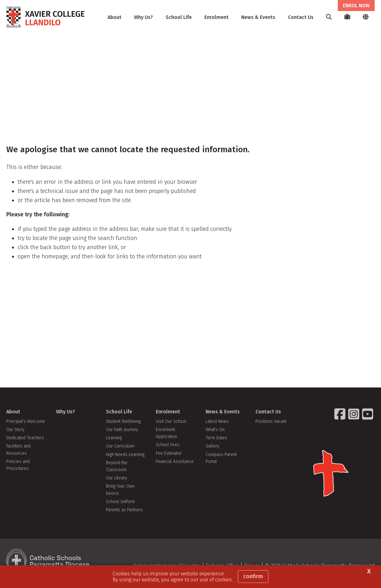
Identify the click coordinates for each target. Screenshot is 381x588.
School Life (179, 17)
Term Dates (216, 444)
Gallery (212, 452)
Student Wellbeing (123, 427)
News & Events (258, 17)
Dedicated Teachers (25, 444)
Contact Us (301, 17)
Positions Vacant (271, 427)
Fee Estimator (169, 459)
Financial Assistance (175, 467)
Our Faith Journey (122, 435)
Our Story (15, 435)
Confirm (253, 576)
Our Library (116, 484)
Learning (114, 444)
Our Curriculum (120, 452)
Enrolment (217, 17)
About (114, 17)
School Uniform (120, 507)
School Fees (168, 450)
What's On (215, 435)
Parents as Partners (124, 516)
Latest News (217, 427)
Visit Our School (171, 427)
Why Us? (144, 17)
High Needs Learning (125, 460)
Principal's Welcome (26, 427)
